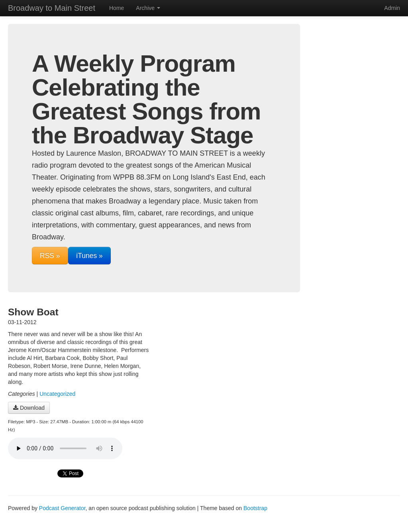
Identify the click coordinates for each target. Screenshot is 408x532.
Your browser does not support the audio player (65, 448)
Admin (392, 8)
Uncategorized (57, 394)
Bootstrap (255, 508)
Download (29, 408)
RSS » (50, 256)
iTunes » (89, 256)
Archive (148, 8)
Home (117, 8)
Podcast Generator (62, 508)
